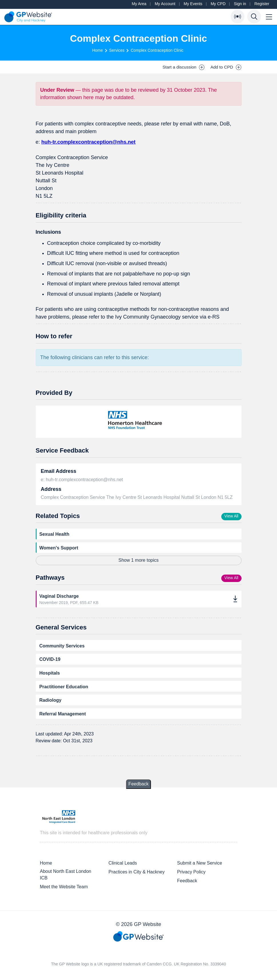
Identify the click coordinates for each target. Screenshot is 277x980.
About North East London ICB (66, 875)
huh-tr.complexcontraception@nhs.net (89, 142)
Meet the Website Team (64, 887)
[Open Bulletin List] (238, 17)
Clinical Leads (123, 863)
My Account (165, 4)
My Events (193, 4)
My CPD (218, 4)
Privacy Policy (191, 872)
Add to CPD (226, 67)
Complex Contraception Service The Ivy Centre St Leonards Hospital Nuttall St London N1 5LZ (137, 497)
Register (262, 4)
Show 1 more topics (138, 560)
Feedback (138, 784)
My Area (139, 4)
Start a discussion (184, 67)
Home (97, 50)
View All (231, 516)
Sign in (240, 4)
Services (117, 50)
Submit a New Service (199, 863)
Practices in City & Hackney (136, 872)
